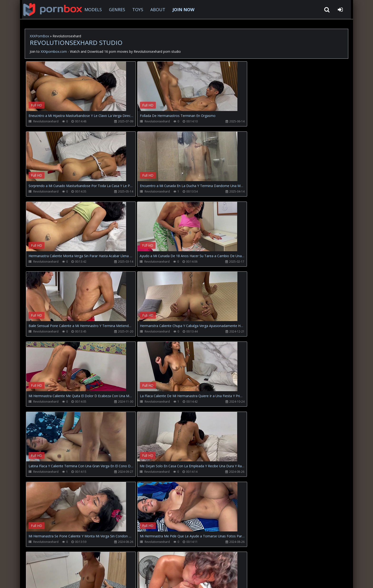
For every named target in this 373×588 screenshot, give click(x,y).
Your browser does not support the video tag (76, 90)
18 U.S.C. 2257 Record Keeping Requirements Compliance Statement (178, 580)
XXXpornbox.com (51, 10)
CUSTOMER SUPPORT (64, 566)
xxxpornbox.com (61, 580)
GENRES (116, 10)
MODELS (92, 10)
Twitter (133, 566)
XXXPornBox (39, 36)
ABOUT (156, 10)
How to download (103, 566)
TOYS (136, 10)
